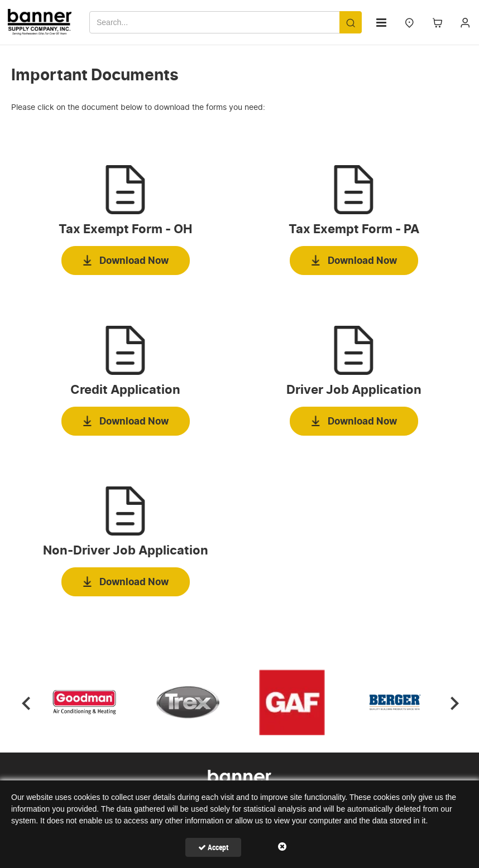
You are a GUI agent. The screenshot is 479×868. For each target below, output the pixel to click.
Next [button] (454, 702)
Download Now (134, 261)
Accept (213, 847)
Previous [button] (25, 702)
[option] (85, 702)
